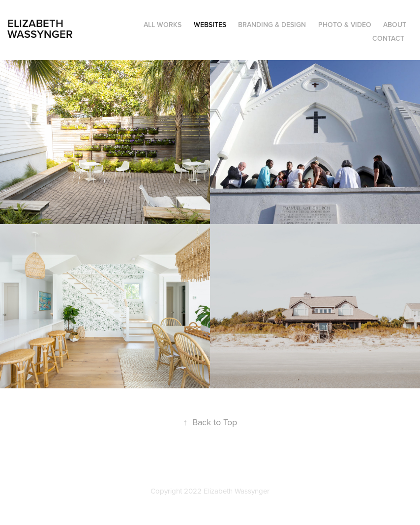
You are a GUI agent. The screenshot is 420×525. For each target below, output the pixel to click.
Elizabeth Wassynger (40, 29)
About (395, 25)
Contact (388, 38)
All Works (163, 25)
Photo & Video (345, 25)
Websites (210, 25)
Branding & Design (272, 25)
